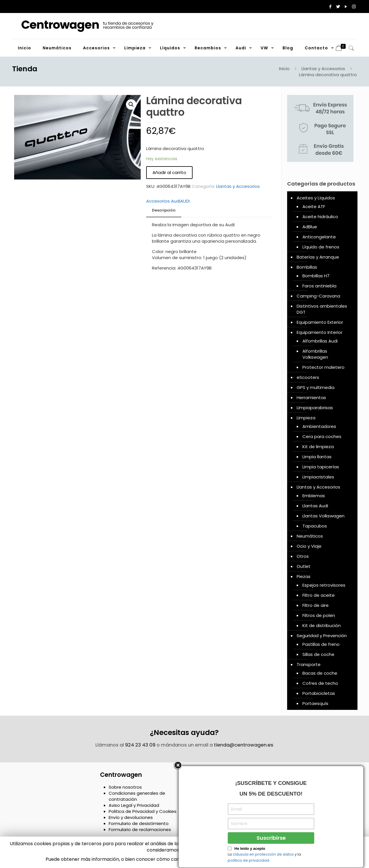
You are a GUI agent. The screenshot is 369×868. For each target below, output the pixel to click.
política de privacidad (248, 860)
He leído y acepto (250, 849)
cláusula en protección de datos (263, 854)
